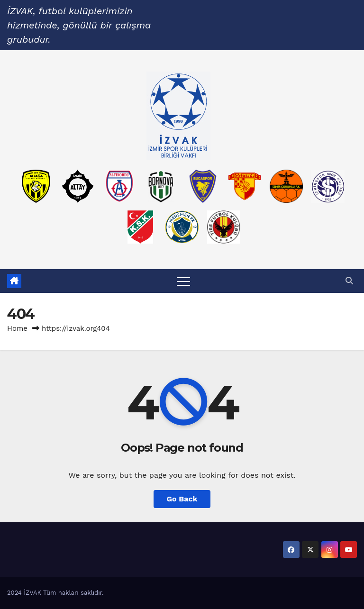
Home (17, 328)
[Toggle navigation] (183, 281)
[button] (349, 281)
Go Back (182, 499)
